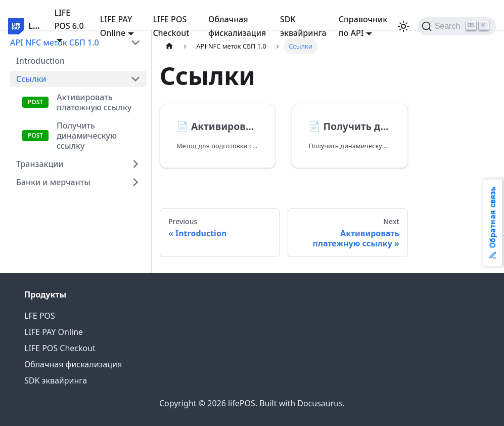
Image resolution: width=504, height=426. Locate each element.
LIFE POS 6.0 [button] (69, 19)
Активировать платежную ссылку (94, 102)
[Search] (457, 26)
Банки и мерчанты (53, 182)
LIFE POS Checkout (171, 26)
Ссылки (31, 79)
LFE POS (40, 316)
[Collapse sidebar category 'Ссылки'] (135, 79)
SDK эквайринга (303, 26)
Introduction (40, 61)
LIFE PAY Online (54, 332)
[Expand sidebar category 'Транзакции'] (135, 164)
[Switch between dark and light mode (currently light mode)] (403, 26)
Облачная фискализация (237, 26)
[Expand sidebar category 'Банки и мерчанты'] (135, 182)
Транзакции (40, 164)
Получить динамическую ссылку (87, 136)
